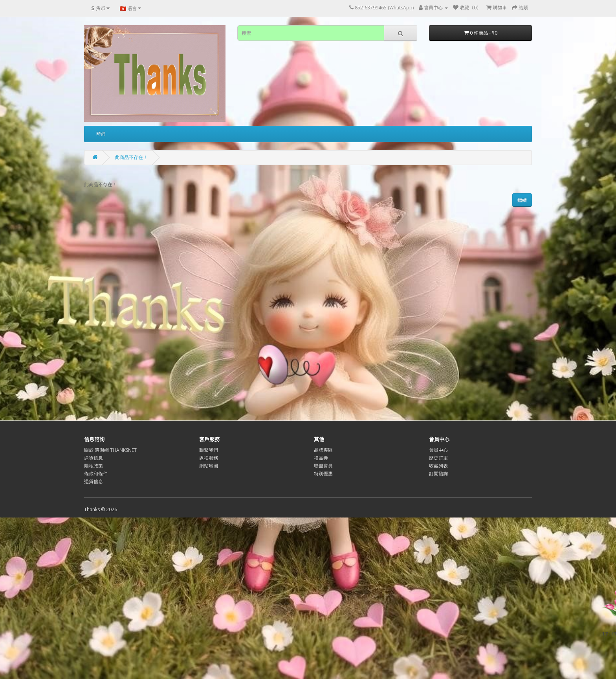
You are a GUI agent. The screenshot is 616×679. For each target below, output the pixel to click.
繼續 (522, 200)
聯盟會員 (323, 466)
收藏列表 (438, 466)
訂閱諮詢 (438, 474)
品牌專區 (323, 450)
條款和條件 (96, 474)
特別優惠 (323, 474)
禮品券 (321, 458)
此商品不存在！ (131, 157)
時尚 (101, 134)
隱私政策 (93, 466)
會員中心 (438, 450)
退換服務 (209, 458)
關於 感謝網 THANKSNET (110, 450)
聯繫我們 (209, 450)
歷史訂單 (438, 458)
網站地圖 (209, 466)
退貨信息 (93, 482)
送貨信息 (93, 458)
